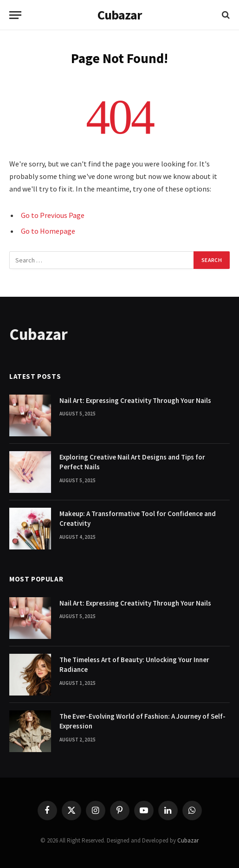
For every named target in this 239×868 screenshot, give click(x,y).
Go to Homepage (48, 231)
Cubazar (188, 840)
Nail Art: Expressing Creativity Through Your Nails (135, 400)
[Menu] (15, 15)
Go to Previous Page (53, 215)
